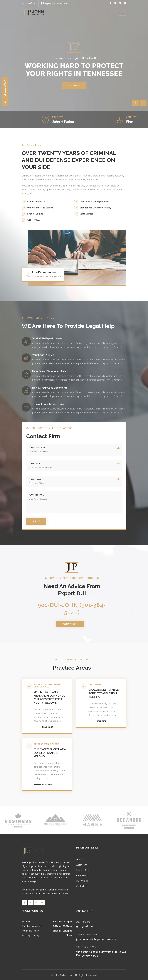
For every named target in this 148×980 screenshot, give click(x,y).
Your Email (34, 463)
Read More (48, 727)
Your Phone (35, 479)
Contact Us (82, 886)
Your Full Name (37, 448)
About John (82, 865)
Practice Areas (83, 870)
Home (79, 859)
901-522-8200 (29, 3)
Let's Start (74, 86)
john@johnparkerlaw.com (55, 3)
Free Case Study (5, 92)
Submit (36, 521)
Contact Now (72, 624)
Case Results (83, 875)
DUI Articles (82, 881)
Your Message (36, 495)
